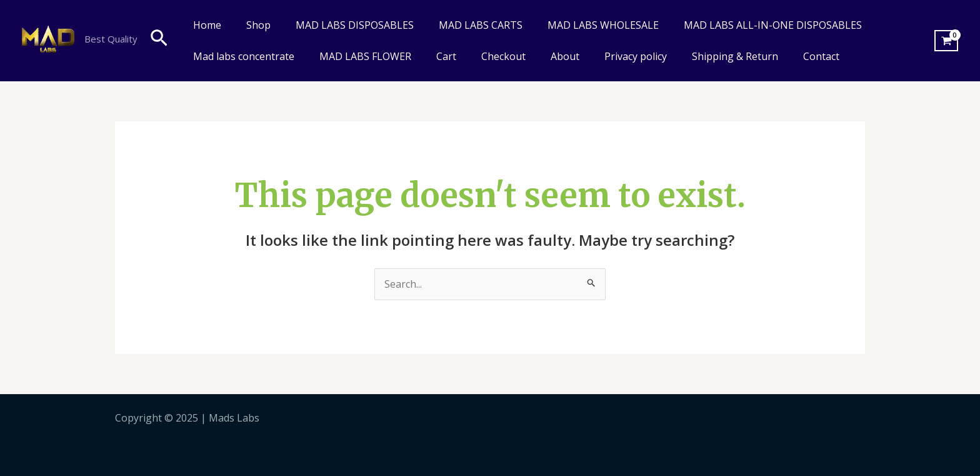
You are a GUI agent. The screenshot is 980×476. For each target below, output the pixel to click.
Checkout (503, 56)
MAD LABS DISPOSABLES (355, 25)
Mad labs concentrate (244, 56)
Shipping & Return (735, 56)
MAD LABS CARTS (481, 25)
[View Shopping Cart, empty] (946, 41)
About (565, 56)
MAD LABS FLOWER (365, 56)
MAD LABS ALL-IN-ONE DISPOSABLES (773, 25)
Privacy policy (636, 56)
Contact (821, 56)
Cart (446, 56)
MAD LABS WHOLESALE (603, 25)
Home (207, 25)
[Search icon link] (159, 41)
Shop (258, 25)
